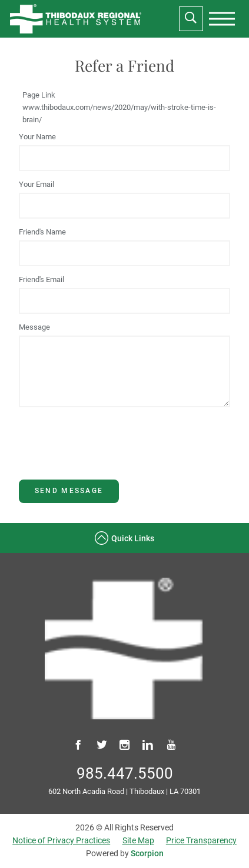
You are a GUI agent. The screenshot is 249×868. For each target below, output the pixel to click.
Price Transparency (201, 840)
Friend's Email (41, 279)
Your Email (36, 184)
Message (34, 327)
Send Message (69, 491)
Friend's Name (42, 232)
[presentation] (222, 19)
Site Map (138, 840)
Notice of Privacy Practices (61, 840)
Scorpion (147, 853)
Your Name (37, 137)
